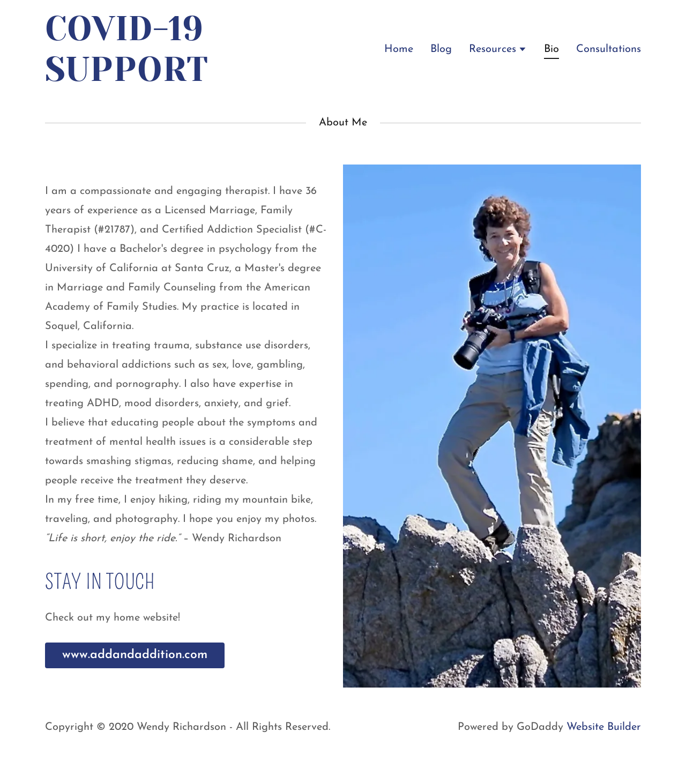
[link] (135, 78)
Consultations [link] (609, 49)
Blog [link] (441, 49)
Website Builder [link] (604, 727)
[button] (498, 49)
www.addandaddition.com (135, 655)
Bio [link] (551, 49)
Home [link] (399, 49)
